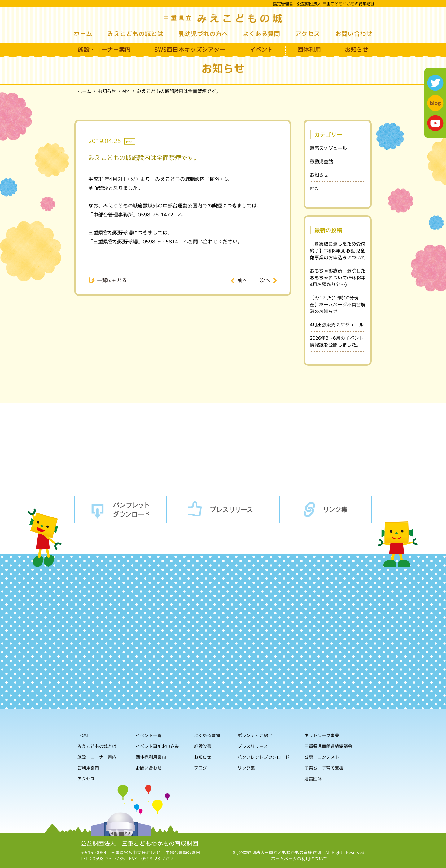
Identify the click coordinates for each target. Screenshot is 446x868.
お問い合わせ (354, 33)
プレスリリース (223, 509)
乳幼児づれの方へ (203, 33)
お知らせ (356, 50)
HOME (83, 735)
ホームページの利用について (299, 859)
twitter (435, 83)
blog (435, 103)
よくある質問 (261, 33)
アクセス (308, 33)
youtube (435, 123)
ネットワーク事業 (322, 736)
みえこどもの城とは (135, 33)
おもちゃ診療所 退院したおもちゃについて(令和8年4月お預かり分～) (338, 278)
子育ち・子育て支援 (324, 768)
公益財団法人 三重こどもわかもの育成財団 (139, 844)
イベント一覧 (149, 735)
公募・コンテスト (322, 757)
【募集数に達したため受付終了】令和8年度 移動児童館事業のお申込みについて (338, 251)
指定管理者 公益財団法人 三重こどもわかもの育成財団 (324, 4)
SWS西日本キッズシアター (190, 50)
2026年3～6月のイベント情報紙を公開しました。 (337, 341)
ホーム (83, 33)
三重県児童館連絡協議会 (328, 746)
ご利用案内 (88, 768)
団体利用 (309, 50)
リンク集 (326, 509)
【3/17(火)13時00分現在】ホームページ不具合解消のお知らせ (338, 305)
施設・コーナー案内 (104, 50)
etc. (314, 188)
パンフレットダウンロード (120, 509)
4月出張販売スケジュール (337, 325)
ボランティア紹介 (255, 736)
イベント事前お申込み (157, 746)
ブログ (200, 768)
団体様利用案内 (151, 757)
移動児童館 (321, 161)
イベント (261, 50)
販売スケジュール (328, 148)
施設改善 (203, 746)
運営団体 (313, 779)
